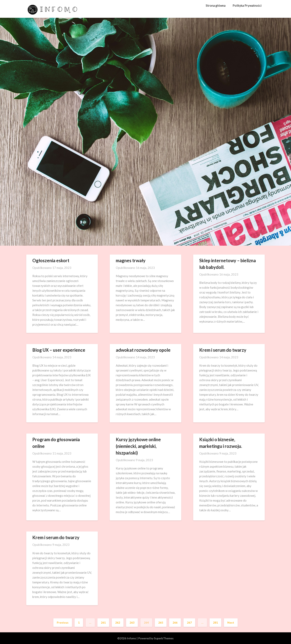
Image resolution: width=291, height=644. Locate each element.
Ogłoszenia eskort (51, 260)
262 (118, 622)
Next (231, 622)
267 (189, 622)
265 (161, 622)
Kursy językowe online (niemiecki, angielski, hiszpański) (138, 446)
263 (132, 622)
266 (175, 622)
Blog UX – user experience (59, 350)
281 (215, 622)
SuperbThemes (164, 638)
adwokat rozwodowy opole (143, 350)
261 (103, 622)
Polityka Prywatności (247, 5)
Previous (63, 622)
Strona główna (216, 5)
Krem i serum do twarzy (223, 350)
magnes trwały (131, 260)
